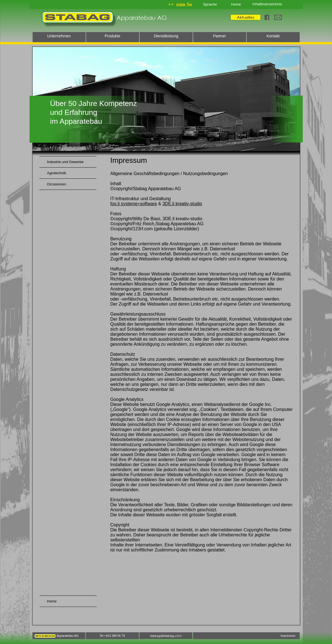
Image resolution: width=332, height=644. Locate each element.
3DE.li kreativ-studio (182, 204)
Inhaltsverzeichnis (267, 4)
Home (236, 4)
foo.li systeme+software (134, 204)
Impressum (288, 636)
